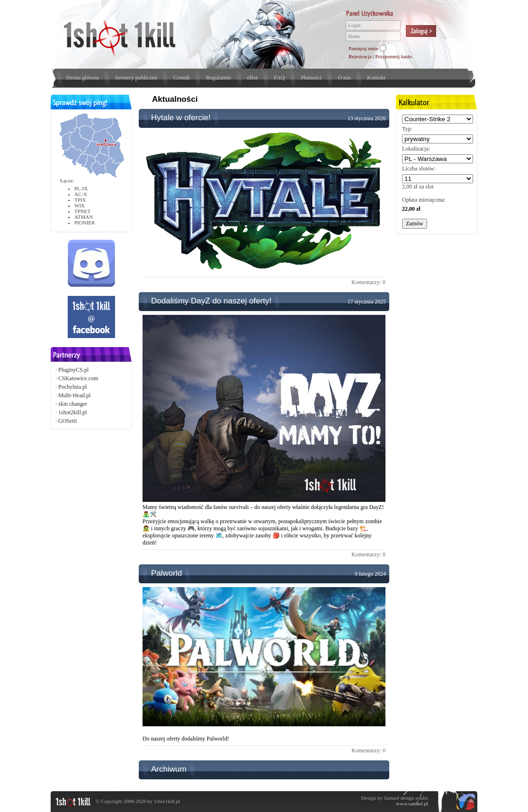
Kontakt (376, 78)
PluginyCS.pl (73, 370)
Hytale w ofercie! (181, 118)
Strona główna (82, 78)
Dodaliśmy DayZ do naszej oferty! (211, 301)
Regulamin (219, 78)
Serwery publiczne (136, 78)
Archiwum (169, 769)
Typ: (407, 129)
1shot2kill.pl (72, 412)
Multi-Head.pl (74, 395)
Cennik (182, 78)
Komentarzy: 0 (368, 282)
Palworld (166, 573)
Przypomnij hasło (394, 56)
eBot (253, 78)
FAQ (279, 78)
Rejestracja (360, 56)
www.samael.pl (412, 803)
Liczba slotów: (419, 169)
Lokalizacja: (416, 149)
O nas (344, 78)
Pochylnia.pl (72, 387)
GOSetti (67, 421)
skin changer (73, 404)
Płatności (311, 78)
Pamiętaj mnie (363, 48)
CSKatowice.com (78, 378)
